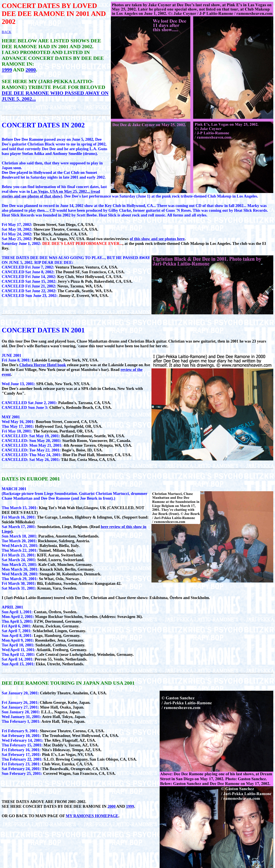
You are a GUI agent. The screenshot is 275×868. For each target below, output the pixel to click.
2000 (31, 70)
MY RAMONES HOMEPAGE (92, 816)
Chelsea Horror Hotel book (43, 365)
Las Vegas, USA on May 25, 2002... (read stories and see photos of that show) (51, 194)
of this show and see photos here (157, 239)
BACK (6, 32)
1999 (7, 70)
